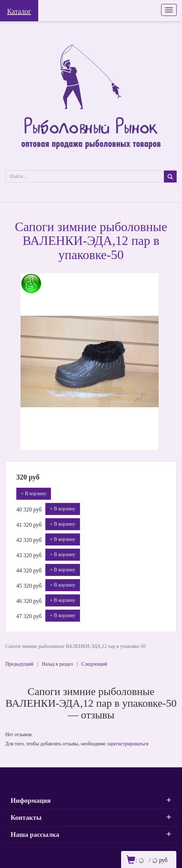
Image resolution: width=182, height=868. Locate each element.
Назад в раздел (57, 664)
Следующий (94, 664)
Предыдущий (19, 664)
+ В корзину (34, 494)
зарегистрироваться (128, 744)
